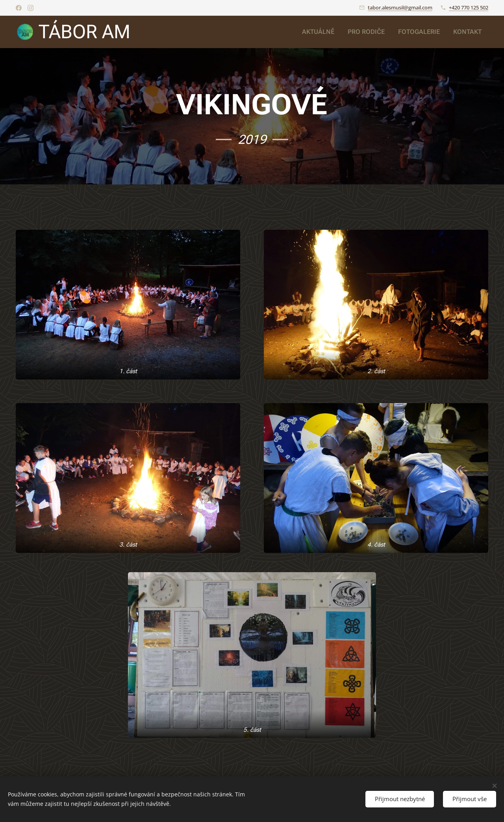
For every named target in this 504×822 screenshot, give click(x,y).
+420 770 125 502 (469, 7)
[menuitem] (326, 32)
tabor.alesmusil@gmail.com (400, 7)
